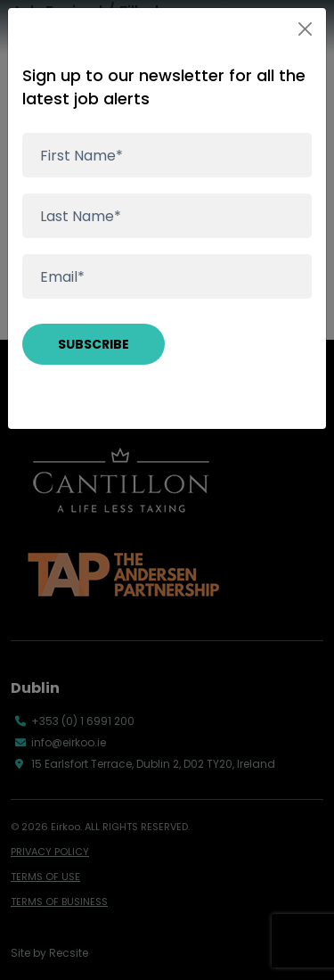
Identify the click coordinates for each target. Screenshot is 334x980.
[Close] (305, 29)
